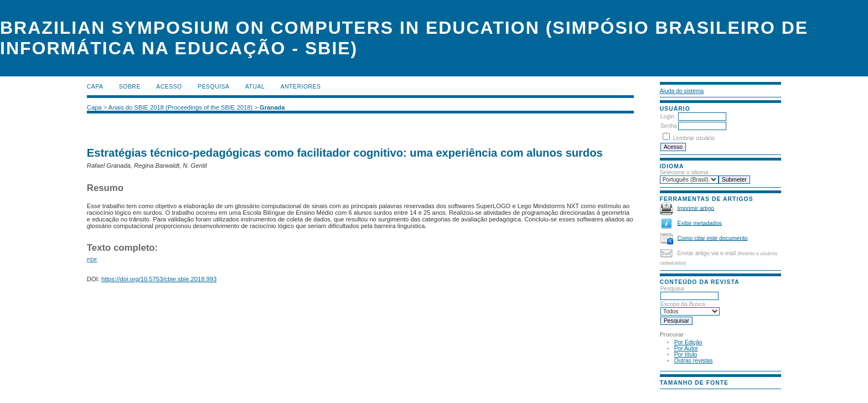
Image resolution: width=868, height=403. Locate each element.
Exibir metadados (700, 223)
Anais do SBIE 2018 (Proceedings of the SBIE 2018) (181, 107)
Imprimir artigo (696, 208)
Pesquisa (689, 292)
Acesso (169, 87)
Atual (255, 87)
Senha (669, 126)
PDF (92, 259)
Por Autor (686, 348)
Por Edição (688, 342)
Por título (686, 355)
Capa (95, 87)
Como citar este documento (713, 238)
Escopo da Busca (690, 308)
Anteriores (301, 87)
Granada (272, 107)
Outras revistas (694, 361)
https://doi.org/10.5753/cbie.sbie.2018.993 (159, 279)
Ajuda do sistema (682, 91)
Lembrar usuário (694, 138)
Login (667, 117)
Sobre (130, 87)
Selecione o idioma (684, 172)
